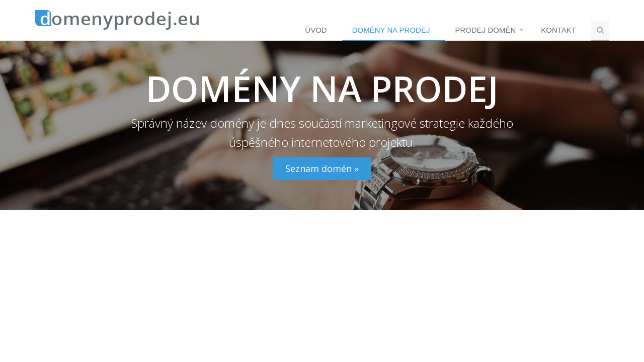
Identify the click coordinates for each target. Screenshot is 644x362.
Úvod (316, 30)
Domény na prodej (391, 30)
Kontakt (558, 30)
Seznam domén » (322, 168)
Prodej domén (485, 30)
